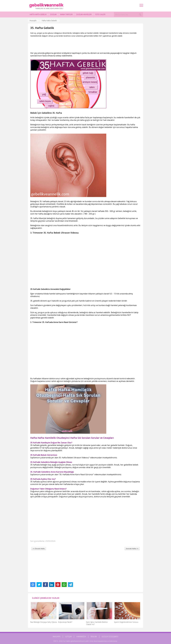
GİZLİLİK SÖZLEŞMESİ (110, 637)
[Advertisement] (74, 44)
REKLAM (94, 637)
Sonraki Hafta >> (132, 549)
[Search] (140, 15)
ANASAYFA (57, 637)
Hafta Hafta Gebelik (49, 21)
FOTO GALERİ (100, 14)
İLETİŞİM (68, 637)
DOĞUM (53, 14)
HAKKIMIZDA (81, 637)
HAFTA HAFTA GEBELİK (38, 14)
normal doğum (79, 465)
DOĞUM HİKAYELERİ (84, 14)
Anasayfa (33, 21)
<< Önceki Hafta (39, 549)
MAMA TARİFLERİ (66, 14)
